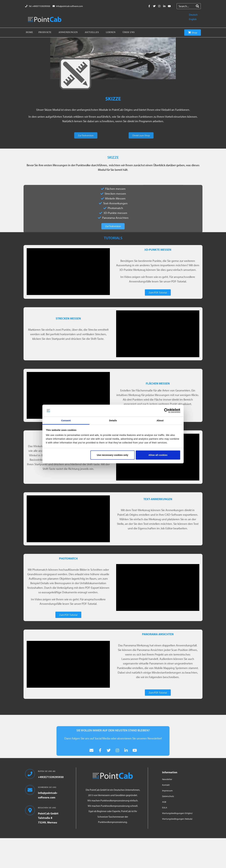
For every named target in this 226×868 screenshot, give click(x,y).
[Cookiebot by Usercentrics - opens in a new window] (166, 411)
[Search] (197, 6)
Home (29, 32)
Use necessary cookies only (113, 455)
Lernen (111, 32)
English (193, 19)
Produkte (45, 32)
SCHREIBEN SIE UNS (47, 787)
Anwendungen (68, 32)
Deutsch (193, 15)
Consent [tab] (66, 420)
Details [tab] (113, 420)
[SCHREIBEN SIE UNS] (30, 790)
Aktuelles (92, 32)
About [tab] (160, 420)
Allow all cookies (158, 455)
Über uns (129, 32)
